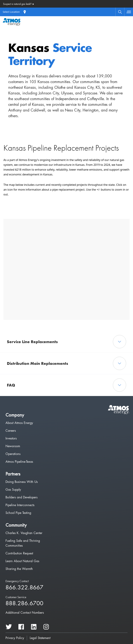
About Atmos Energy (19, 423)
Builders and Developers (22, 497)
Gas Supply (13, 490)
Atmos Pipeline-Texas (19, 462)
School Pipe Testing (18, 513)
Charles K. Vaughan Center (24, 533)
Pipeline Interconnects (20, 505)
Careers (11, 431)
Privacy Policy (15, 638)
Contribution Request (19, 553)
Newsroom (13, 446)
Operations (13, 454)
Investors (11, 438)
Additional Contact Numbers (25, 613)
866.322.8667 (24, 588)
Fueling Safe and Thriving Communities (23, 543)
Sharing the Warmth (19, 569)
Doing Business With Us (22, 482)
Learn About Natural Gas (22, 561)
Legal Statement (40, 638)
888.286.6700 (24, 604)
